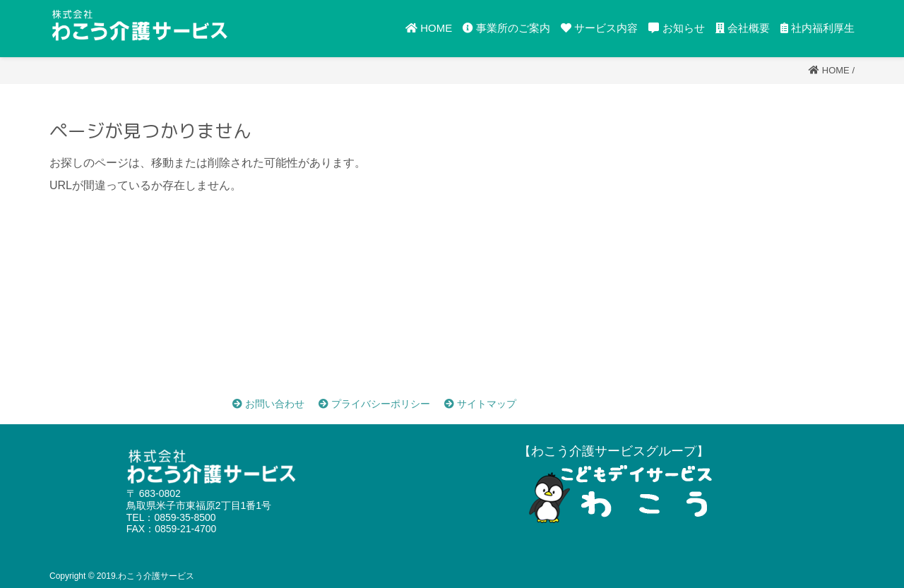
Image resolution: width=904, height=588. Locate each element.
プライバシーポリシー (374, 404)
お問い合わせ (268, 404)
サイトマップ (480, 404)
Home (836, 70)
